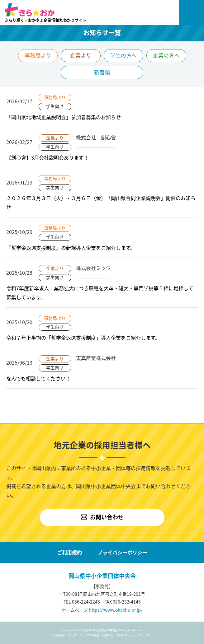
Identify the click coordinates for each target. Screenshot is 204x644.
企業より (81, 55)
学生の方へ (123, 55)
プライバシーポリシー (122, 552)
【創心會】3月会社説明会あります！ (47, 157)
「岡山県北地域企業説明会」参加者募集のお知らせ (64, 117)
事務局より (38, 55)
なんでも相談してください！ (38, 378)
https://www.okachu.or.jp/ (116, 610)
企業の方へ (166, 55)
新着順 (102, 72)
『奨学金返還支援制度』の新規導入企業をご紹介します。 (71, 248)
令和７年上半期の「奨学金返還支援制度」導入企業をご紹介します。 (83, 338)
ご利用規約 (69, 552)
